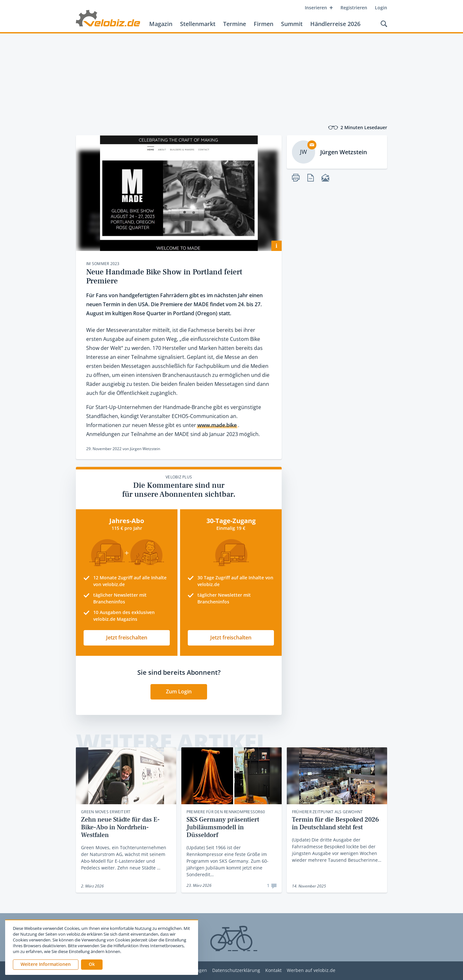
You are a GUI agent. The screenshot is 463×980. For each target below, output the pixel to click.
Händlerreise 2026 (335, 24)
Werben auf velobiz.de (311, 971)
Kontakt (273, 971)
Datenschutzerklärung (236, 971)
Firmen (263, 24)
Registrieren (354, 8)
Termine (235, 24)
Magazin (161, 24)
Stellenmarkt (198, 24)
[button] (92, 965)
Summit (292, 24)
